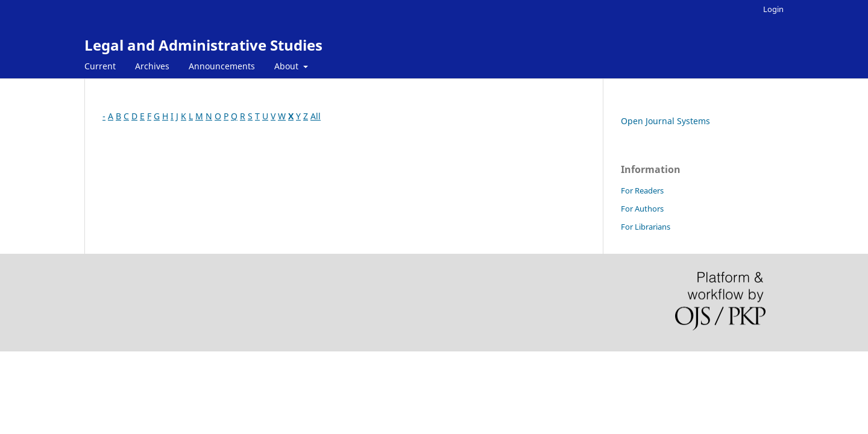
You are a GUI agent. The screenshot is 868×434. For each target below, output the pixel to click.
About (288, 66)
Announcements (222, 66)
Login (773, 9)
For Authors (642, 209)
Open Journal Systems (665, 121)
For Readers (642, 190)
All (316, 116)
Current (100, 66)
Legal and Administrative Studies (203, 45)
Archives (152, 66)
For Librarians (646, 227)
